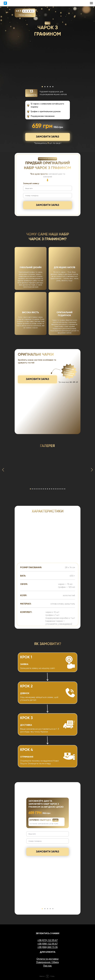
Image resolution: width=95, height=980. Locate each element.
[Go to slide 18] (63, 489)
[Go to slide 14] (55, 489)
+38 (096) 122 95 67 (48, 944)
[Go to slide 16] (59, 489)
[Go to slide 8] (44, 489)
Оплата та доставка (47, 959)
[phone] (48, 196)
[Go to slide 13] (53, 489)
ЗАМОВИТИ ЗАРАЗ (48, 205)
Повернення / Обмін (48, 962)
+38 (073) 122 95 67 (48, 940)
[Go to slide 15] (57, 489)
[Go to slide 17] (61, 489)
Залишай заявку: (31, 184)
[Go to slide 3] (34, 489)
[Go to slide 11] (49, 489)
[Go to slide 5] (38, 489)
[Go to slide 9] (46, 489)
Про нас (47, 966)
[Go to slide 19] (65, 489)
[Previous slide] (3, 470)
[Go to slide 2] (32, 489)
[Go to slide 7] (42, 489)
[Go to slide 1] (30, 489)
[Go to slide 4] (36, 489)
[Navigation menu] (91, 3)
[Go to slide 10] (48, 489)
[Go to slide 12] (51, 489)
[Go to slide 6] (40, 489)
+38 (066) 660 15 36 (48, 947)
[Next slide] (92, 470)
